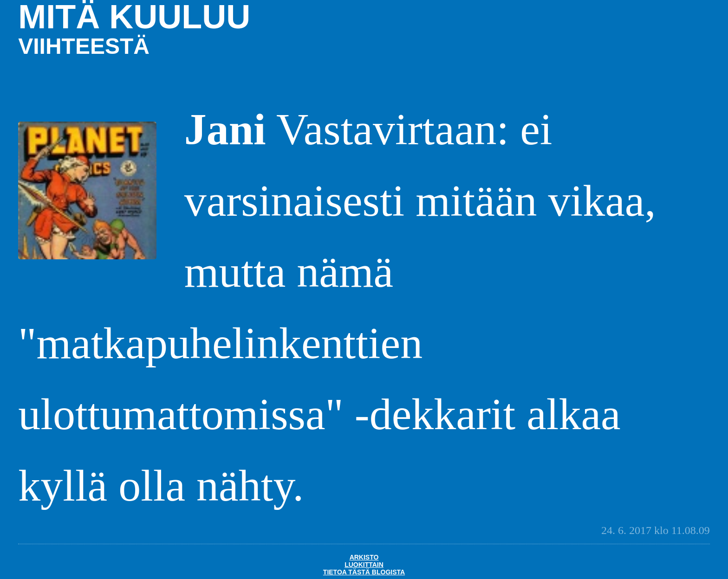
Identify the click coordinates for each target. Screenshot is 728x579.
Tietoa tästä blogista (364, 572)
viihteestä (84, 46)
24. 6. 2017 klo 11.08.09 (656, 530)
